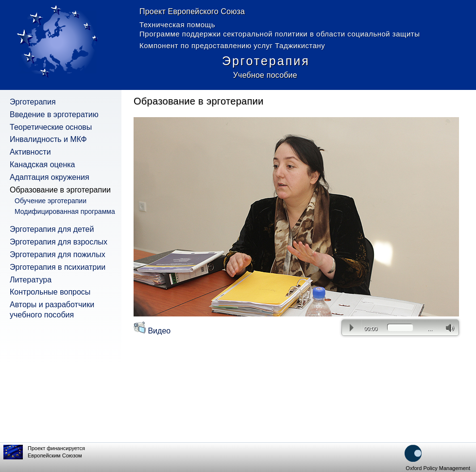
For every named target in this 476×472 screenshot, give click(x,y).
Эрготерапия (33, 102)
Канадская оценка (42, 165)
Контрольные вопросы (50, 292)
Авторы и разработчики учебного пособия (52, 310)
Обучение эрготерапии (51, 201)
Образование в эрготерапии (60, 190)
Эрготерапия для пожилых (58, 254)
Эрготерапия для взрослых (59, 242)
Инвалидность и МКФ (48, 139)
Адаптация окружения (50, 177)
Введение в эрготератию (54, 114)
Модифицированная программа (65, 211)
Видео (152, 331)
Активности (30, 152)
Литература (31, 280)
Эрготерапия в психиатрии (58, 267)
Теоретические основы (51, 127)
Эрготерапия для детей (52, 229)
